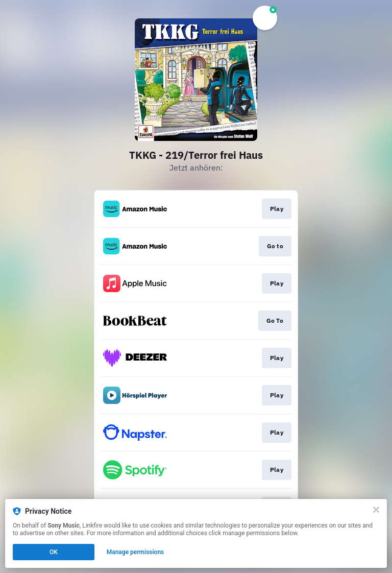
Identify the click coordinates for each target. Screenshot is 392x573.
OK (54, 552)
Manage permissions (136, 552)
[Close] (376, 510)
